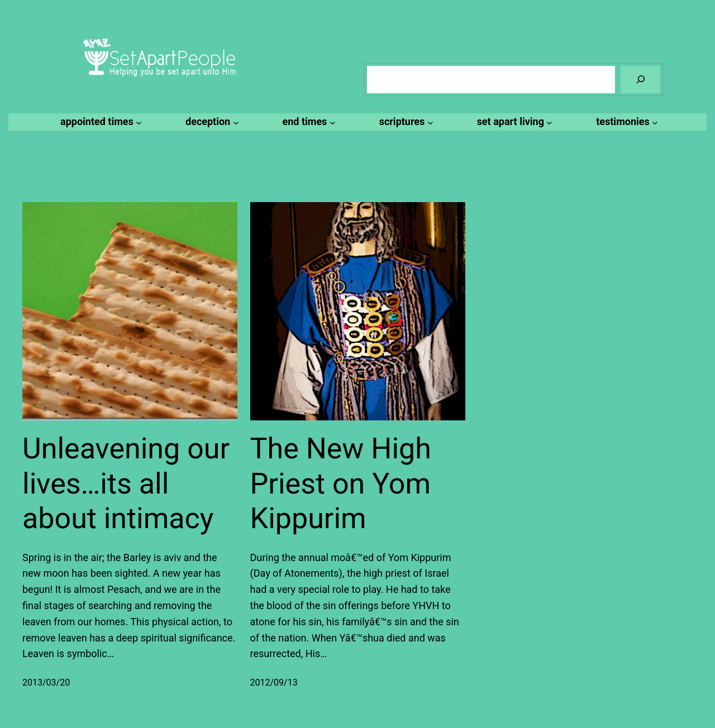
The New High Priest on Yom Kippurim (341, 483)
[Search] (640, 80)
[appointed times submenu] (99, 122)
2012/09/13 (274, 682)
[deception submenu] (210, 122)
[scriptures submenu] (405, 122)
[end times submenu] (308, 122)
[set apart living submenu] (513, 122)
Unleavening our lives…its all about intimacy (126, 483)
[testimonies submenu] (625, 122)
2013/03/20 (46, 682)
